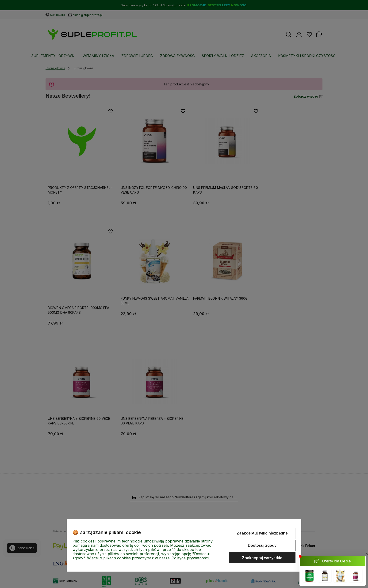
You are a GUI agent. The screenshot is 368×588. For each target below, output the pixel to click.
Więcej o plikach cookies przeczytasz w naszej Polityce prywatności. (148, 558)
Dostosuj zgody (262, 545)
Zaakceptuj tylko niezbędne (262, 533)
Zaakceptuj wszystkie (262, 558)
